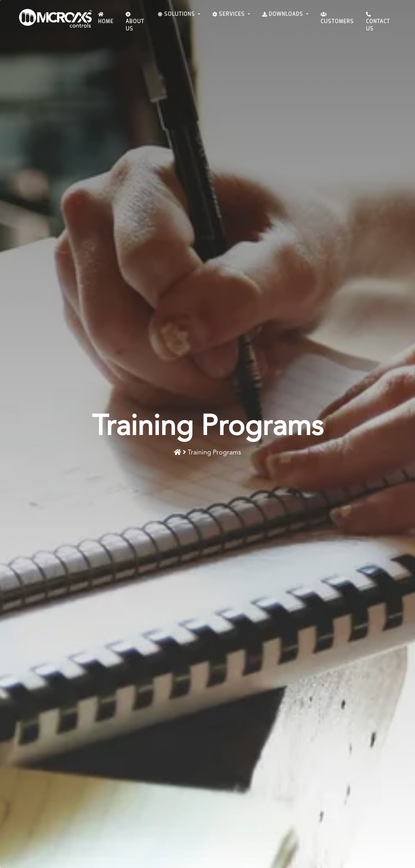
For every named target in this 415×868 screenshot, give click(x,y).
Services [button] (229, 14)
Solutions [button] (177, 14)
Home (106, 18)
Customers (337, 18)
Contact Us (378, 22)
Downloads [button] (283, 14)
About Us (135, 22)
